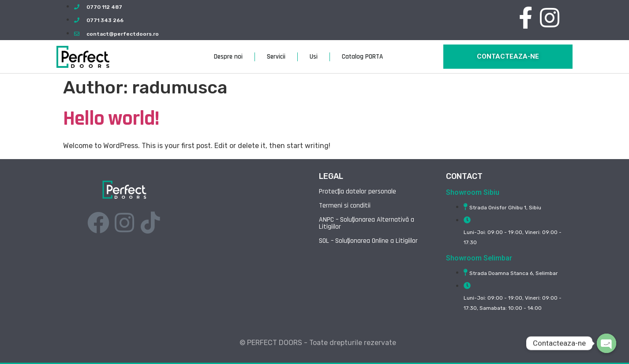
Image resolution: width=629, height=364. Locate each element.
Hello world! (111, 119)
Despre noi (228, 57)
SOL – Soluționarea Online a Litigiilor (368, 241)
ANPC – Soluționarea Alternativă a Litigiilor (367, 223)
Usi (314, 57)
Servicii (276, 57)
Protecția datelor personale (358, 191)
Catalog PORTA (362, 57)
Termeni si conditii (345, 206)
